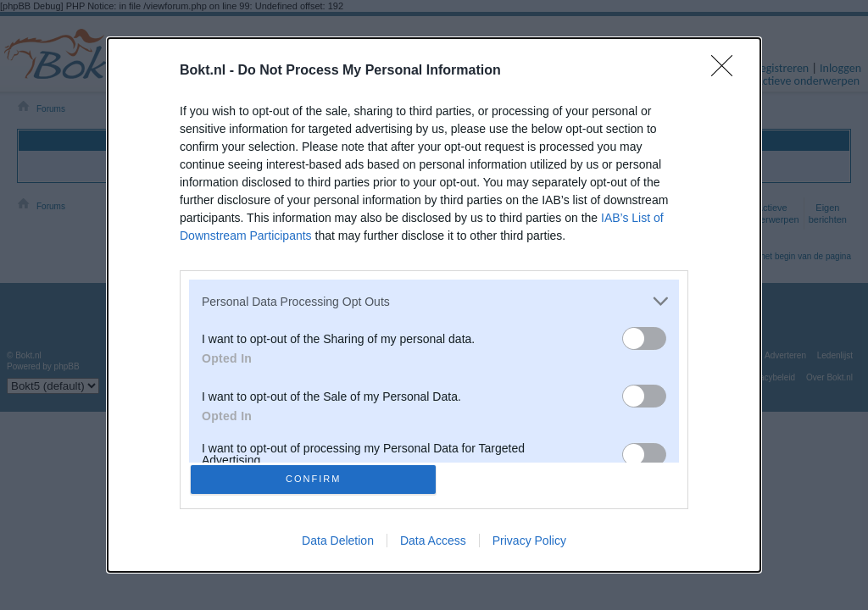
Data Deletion (338, 544)
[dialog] (434, 305)
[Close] (727, 68)
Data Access (433, 544)
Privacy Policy (529, 544)
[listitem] (434, 298)
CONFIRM (317, 479)
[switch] (644, 335)
